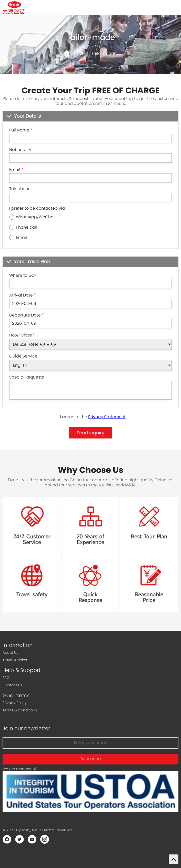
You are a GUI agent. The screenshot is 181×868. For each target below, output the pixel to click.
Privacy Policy (15, 703)
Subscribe (91, 759)
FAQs (7, 678)
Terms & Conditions (20, 710)
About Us (10, 652)
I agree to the (91, 417)
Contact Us (12, 685)
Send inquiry (90, 433)
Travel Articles (15, 660)
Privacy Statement (107, 417)
